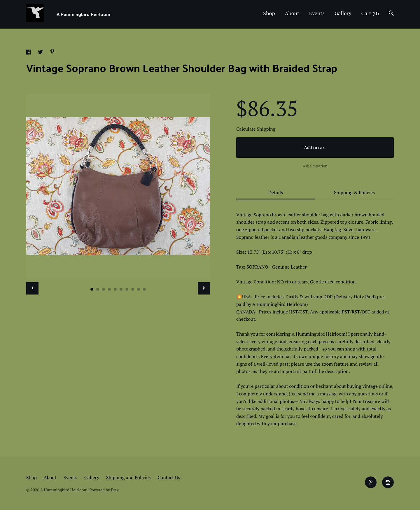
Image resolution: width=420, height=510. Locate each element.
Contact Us (169, 477)
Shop (269, 13)
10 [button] (144, 289)
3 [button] (104, 289)
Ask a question (315, 166)
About (292, 13)
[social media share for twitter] (41, 53)
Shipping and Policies (128, 477)
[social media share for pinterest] (52, 52)
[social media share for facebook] (29, 53)
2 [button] (98, 289)
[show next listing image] (204, 288)
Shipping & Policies (354, 192)
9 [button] (139, 289)
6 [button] (121, 289)
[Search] (391, 14)
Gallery (343, 13)
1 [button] (92, 289)
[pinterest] (371, 482)
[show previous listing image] (32, 288)
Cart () (370, 13)
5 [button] (115, 289)
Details (276, 192)
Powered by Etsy (104, 490)
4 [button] (109, 289)
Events (317, 13)
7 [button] (127, 289)
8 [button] (133, 289)
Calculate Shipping (256, 129)
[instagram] (388, 482)
